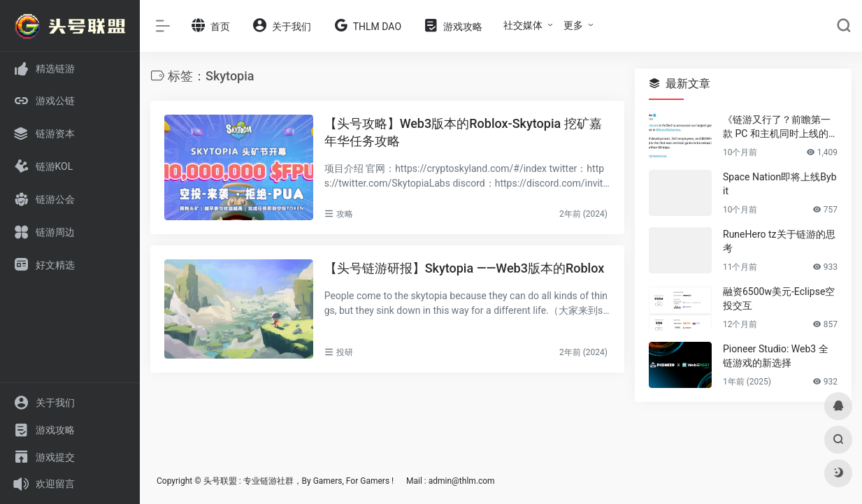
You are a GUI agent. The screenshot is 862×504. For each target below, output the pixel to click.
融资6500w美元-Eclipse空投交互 (779, 298)
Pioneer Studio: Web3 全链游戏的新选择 (776, 356)
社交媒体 (523, 25)
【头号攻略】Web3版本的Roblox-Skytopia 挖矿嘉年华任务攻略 (463, 132)
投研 (345, 352)
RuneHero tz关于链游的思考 (779, 241)
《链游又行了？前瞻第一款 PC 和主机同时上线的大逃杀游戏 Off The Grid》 (780, 127)
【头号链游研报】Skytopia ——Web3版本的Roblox (465, 268)
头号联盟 (220, 481)
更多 (573, 25)
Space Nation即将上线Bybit (780, 184)
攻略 (345, 214)
